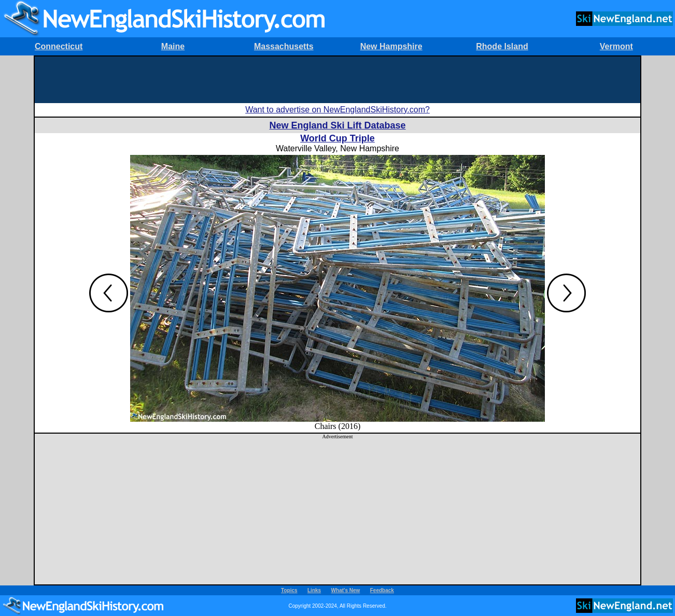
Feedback (382, 590)
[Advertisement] (337, 80)
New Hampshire (391, 46)
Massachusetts (284, 46)
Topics (289, 590)
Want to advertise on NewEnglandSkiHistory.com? (337, 110)
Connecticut (59, 46)
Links (314, 590)
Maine (173, 46)
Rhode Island (502, 46)
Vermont (616, 46)
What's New (346, 590)
